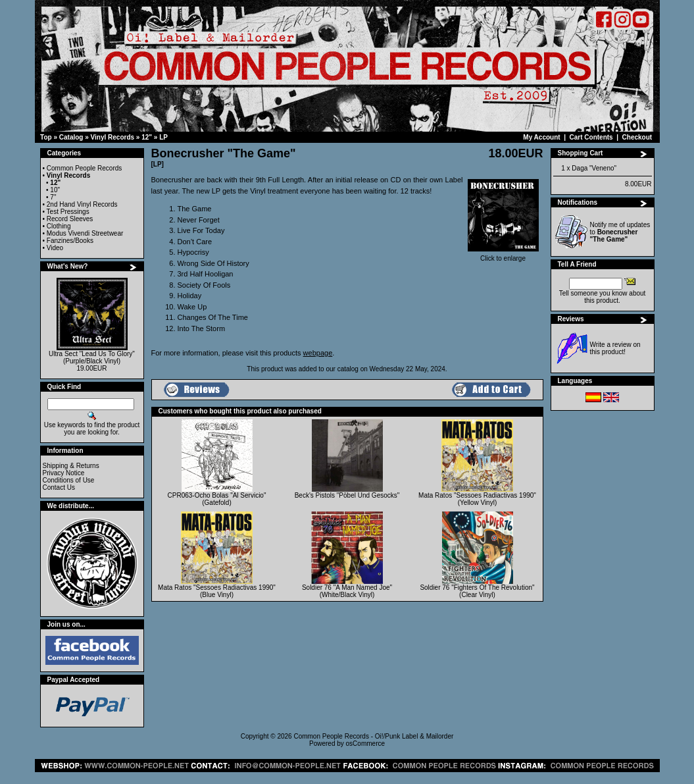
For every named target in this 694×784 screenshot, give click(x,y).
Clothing (59, 226)
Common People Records (85, 168)
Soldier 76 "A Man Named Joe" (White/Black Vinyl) (347, 591)
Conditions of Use (69, 480)
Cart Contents (591, 137)
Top (46, 137)
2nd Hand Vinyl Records (82, 204)
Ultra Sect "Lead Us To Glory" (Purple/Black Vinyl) (92, 357)
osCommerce (365, 744)
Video (55, 248)
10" (55, 190)
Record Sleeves (70, 219)
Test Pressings (68, 212)
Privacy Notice (64, 473)
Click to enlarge (503, 255)
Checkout (637, 137)
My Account (541, 137)
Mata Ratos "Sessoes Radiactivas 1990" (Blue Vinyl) (217, 591)
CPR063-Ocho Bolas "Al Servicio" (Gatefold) (217, 499)
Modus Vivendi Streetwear (85, 233)
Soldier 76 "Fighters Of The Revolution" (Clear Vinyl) (477, 591)
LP (163, 137)
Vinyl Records (113, 137)
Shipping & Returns (71, 466)
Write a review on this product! (615, 348)
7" (53, 197)
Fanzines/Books (70, 241)
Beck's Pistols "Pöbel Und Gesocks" (347, 495)
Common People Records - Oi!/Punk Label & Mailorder (373, 736)
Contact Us (59, 487)
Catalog (71, 137)
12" (147, 137)
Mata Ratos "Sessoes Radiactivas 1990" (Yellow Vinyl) (477, 499)
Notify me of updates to (620, 232)
